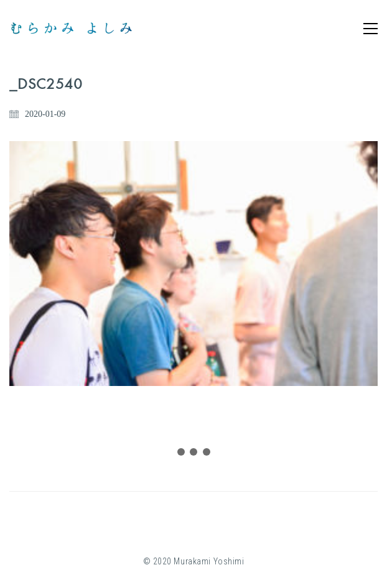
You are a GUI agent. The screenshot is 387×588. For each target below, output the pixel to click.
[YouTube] (209, 523)
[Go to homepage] (72, 28)
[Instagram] (178, 523)
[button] (371, 29)
